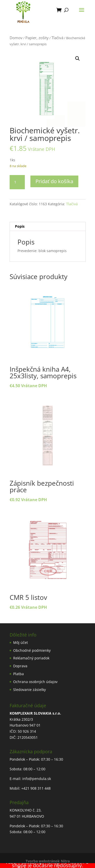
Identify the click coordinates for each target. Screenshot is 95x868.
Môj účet (21, 642)
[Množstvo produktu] (17, 182)
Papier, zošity (37, 38)
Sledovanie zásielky (30, 690)
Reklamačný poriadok (31, 658)
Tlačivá (57, 38)
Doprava (20, 666)
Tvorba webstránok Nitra (48, 861)
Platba (18, 674)
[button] (78, 59)
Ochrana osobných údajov (35, 682)
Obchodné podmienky (32, 650)
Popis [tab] (20, 226)
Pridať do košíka (54, 181)
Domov (16, 38)
